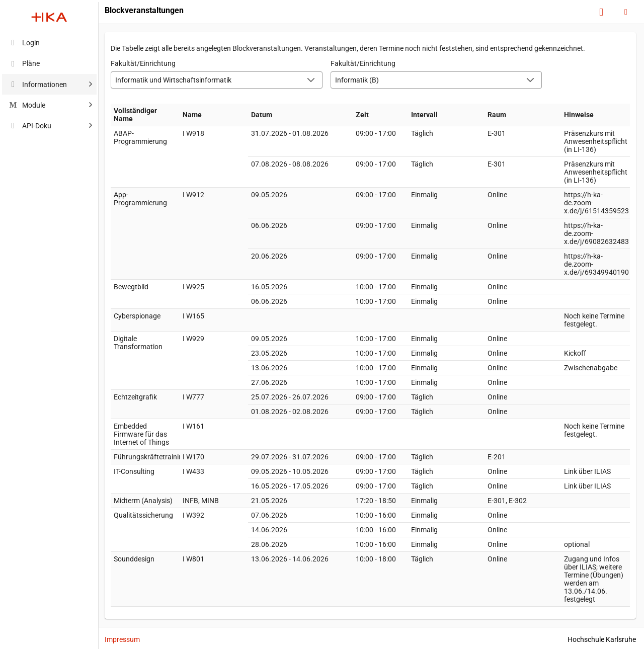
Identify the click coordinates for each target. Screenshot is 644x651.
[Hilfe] (601, 12)
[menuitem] (49, 43)
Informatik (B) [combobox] (357, 80)
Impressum (122, 639)
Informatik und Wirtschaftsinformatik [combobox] (173, 80)
